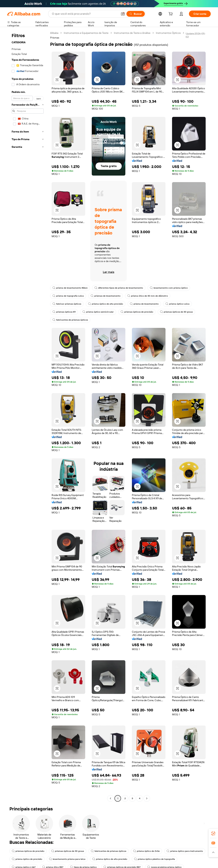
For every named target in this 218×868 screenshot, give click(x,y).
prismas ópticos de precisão (137, 312)
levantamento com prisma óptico (169, 288)
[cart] (171, 14)
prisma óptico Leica (177, 304)
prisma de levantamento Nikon (70, 288)
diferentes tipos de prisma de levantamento (119, 288)
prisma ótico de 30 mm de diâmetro (148, 296)
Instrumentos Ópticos (168, 33)
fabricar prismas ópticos (67, 304)
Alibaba (54, 33)
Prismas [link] (55, 38)
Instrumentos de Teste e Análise (132, 33)
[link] (213, 833)
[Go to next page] (147, 798)
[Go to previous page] (110, 798)
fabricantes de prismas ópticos (70, 320)
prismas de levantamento (106, 296)
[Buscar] (136, 14)
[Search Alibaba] (85, 14)
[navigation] (28, 416)
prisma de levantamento (144, 304)
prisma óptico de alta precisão (106, 304)
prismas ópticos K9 (64, 312)
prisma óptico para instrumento (185, 851)
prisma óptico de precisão (27, 859)
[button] (123, 14)
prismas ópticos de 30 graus (176, 312)
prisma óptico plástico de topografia (155, 859)
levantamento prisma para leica (67, 859)
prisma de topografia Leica (68, 296)
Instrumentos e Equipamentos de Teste (86, 33)
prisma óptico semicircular (98, 312)
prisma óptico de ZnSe (146, 851)
